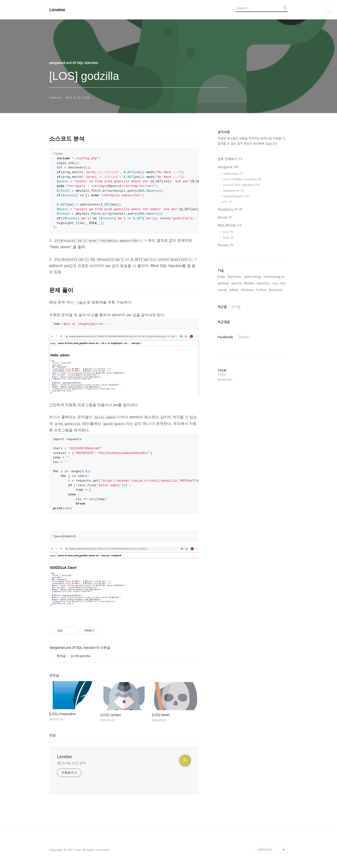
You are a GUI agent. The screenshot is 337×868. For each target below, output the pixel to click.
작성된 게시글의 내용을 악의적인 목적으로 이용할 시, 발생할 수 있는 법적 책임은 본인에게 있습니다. (252, 141)
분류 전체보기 (230, 159)
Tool (228, 232)
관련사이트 (265, 850)
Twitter (244, 337)
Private (225, 245)
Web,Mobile (230, 225)
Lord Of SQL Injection (241, 185)
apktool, (223, 283)
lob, (283, 283)
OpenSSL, (264, 283)
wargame (228, 167)
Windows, (248, 290)
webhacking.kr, (274, 276)
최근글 (222, 307)
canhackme (233, 173)
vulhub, (234, 290)
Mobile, (249, 283)
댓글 (52, 735)
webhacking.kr (236, 196)
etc (227, 202)
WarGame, (235, 276)
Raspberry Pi (230, 209)
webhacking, (253, 276)
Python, (262, 290)
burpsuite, (276, 290)
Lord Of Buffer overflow (242, 179)
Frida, (222, 276)
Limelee (57, 10)
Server (225, 217)
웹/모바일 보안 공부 (71, 763)
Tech (228, 237)
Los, (275, 283)
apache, (237, 283)
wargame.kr (233, 190)
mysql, (222, 290)
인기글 (236, 307)
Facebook (225, 337)
